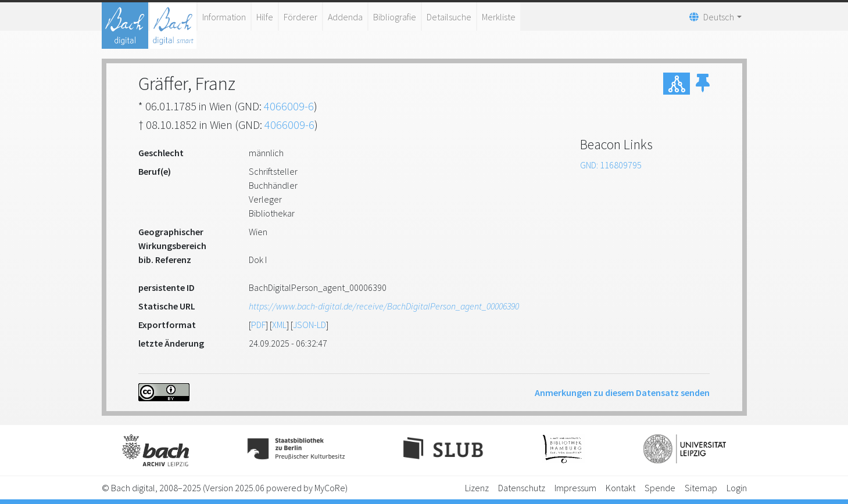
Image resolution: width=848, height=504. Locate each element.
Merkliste (499, 17)
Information (224, 17)
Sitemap (701, 488)
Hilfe (265, 17)
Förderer (300, 17)
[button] (703, 84)
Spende (660, 488)
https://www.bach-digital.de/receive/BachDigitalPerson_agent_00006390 (384, 306)
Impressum (575, 488)
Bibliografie (395, 17)
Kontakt (620, 488)
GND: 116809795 (611, 165)
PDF (258, 325)
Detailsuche (449, 17)
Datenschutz (522, 488)
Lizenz (477, 488)
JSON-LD (309, 325)
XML (279, 325)
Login (737, 488)
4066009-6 (289, 106)
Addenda (345, 17)
